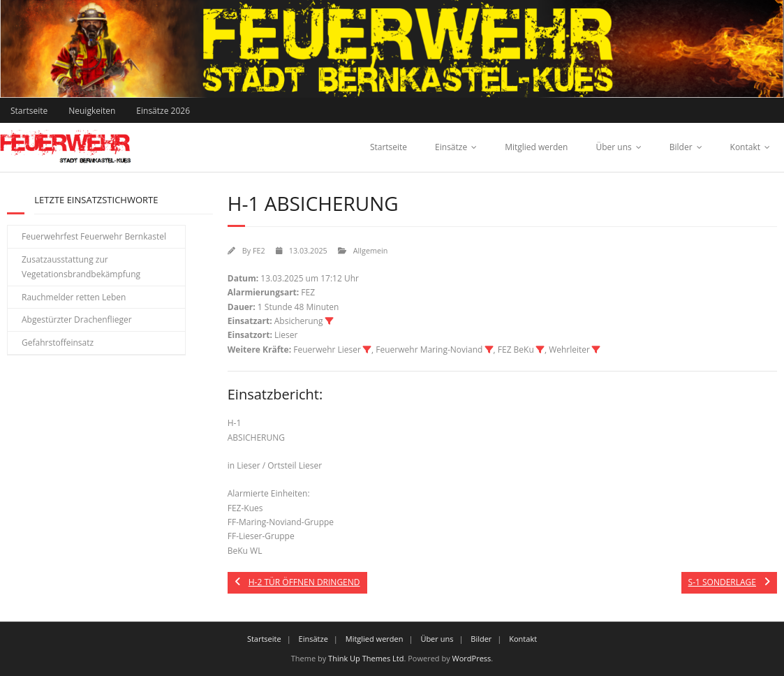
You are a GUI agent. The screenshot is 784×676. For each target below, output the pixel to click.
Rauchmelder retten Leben (74, 297)
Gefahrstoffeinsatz (58, 343)
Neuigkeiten (92, 111)
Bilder (681, 147)
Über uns (613, 147)
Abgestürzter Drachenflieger (77, 319)
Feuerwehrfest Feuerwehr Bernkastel (94, 236)
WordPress (472, 658)
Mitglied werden (536, 147)
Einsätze (451, 147)
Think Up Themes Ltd (366, 658)
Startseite (29, 111)
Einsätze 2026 (163, 111)
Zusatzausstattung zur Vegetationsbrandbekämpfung (81, 267)
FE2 (259, 250)
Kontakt (745, 147)
